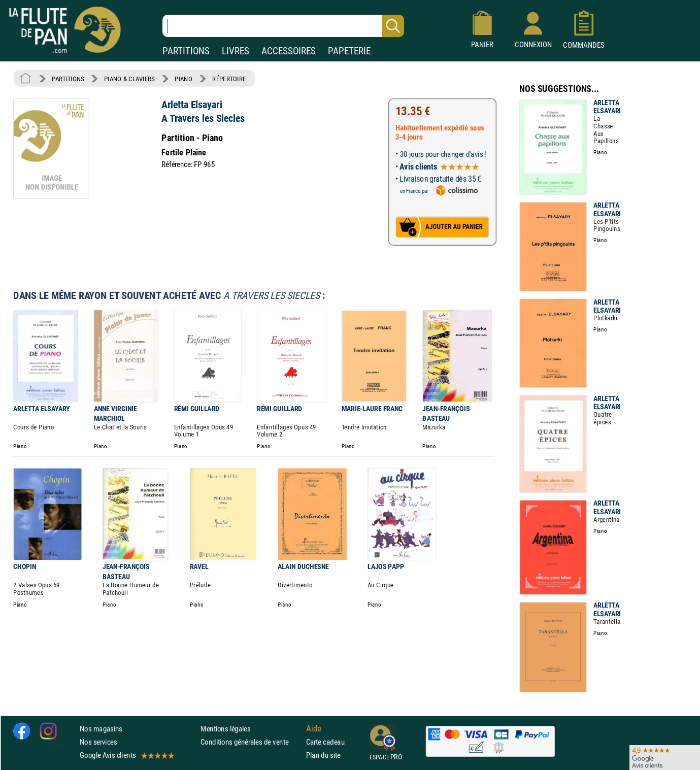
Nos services (98, 742)
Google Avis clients (126, 756)
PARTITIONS (186, 51)
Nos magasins (101, 729)
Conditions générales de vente (251, 742)
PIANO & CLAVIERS (129, 79)
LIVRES (236, 51)
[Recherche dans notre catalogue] (283, 26)
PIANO (183, 79)
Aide (314, 729)
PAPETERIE (349, 51)
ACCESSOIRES (289, 51)
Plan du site (323, 756)
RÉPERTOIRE (229, 79)
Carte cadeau (325, 742)
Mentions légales (225, 729)
